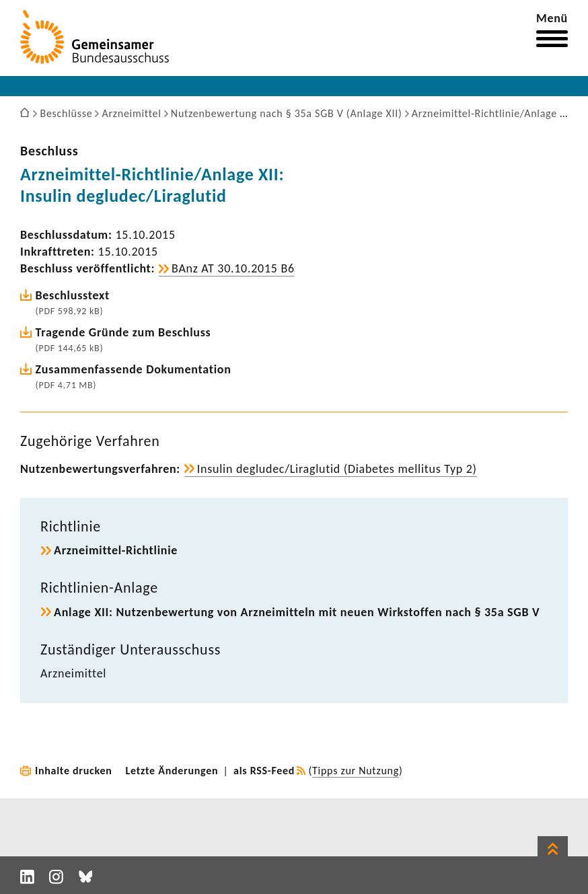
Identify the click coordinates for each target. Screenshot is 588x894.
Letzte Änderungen (172, 771)
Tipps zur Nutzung (356, 771)
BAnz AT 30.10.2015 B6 (233, 268)
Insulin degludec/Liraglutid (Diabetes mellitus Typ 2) (337, 469)
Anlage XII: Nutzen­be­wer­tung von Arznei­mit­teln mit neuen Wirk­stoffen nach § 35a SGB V (297, 612)
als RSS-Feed (264, 771)
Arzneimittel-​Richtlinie (116, 550)
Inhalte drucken (74, 771)
